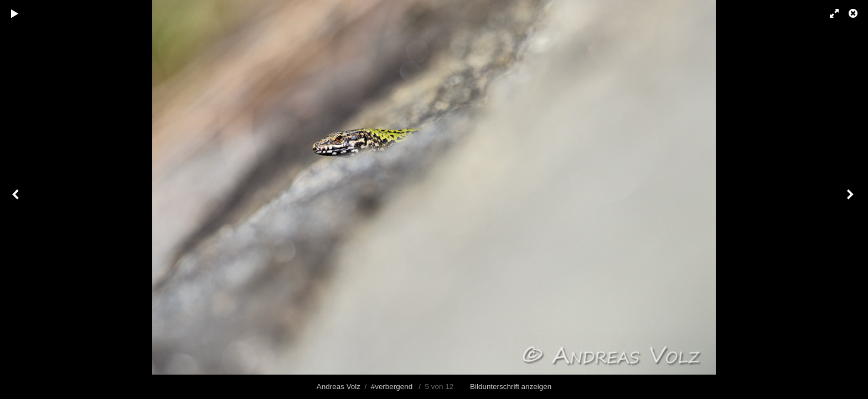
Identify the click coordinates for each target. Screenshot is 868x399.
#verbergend (392, 387)
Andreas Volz (339, 387)
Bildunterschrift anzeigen (511, 387)
